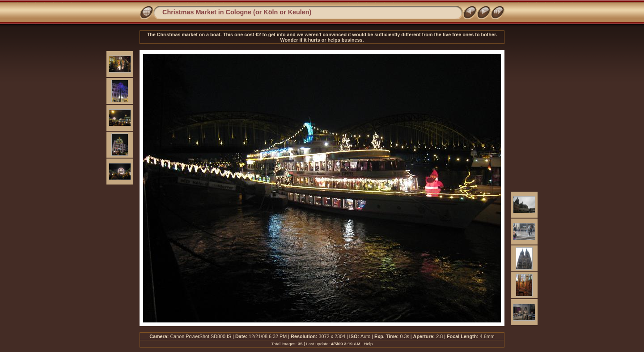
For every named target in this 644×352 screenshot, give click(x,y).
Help (369, 344)
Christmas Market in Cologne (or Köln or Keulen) (237, 12)
